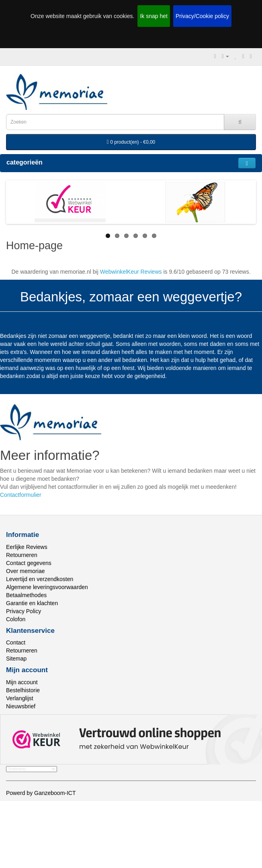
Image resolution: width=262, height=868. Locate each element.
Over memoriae (25, 571)
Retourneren (22, 555)
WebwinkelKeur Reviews (131, 272)
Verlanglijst (20, 698)
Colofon (16, 619)
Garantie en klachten (32, 603)
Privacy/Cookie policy (202, 16)
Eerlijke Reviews (27, 547)
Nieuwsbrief (21, 706)
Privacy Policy (24, 611)
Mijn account (22, 682)
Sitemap (16, 659)
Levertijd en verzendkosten (40, 579)
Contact (16, 642)
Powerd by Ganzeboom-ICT (41, 793)
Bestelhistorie (23, 690)
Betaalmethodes (26, 595)
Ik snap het (154, 16)
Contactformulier (21, 495)
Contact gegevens (29, 563)
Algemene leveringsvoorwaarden (47, 587)
